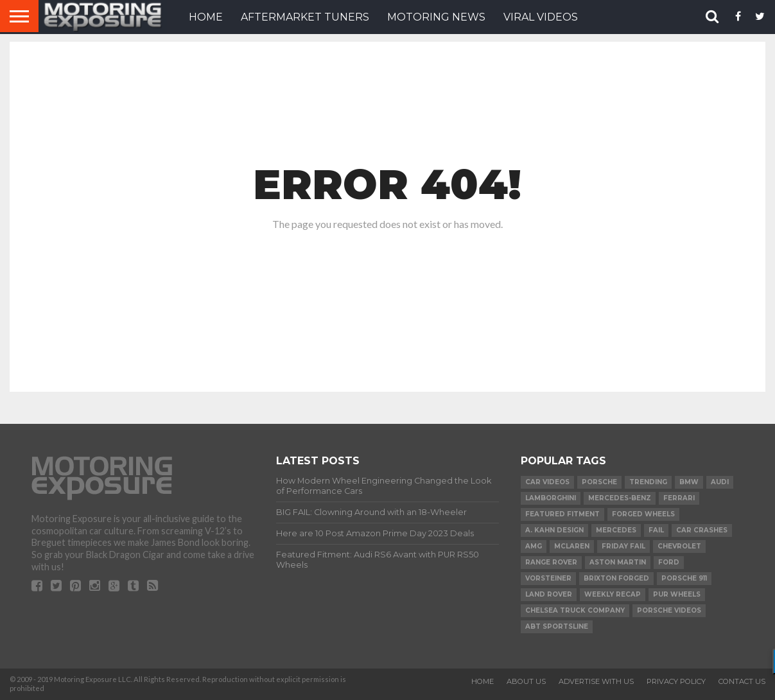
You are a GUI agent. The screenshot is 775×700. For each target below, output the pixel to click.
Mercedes (616, 530)
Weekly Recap (613, 594)
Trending (648, 482)
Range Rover (551, 562)
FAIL (656, 530)
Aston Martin (618, 562)
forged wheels (643, 514)
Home (483, 681)
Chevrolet (679, 546)
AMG (534, 546)
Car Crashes (702, 530)
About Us (526, 681)
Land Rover (549, 594)
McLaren (572, 546)
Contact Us (742, 681)
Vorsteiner (548, 578)
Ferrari (679, 498)
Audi (720, 482)
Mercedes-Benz (620, 498)
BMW (689, 482)
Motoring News (436, 17)
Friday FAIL (623, 546)
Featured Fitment (562, 514)
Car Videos (547, 482)
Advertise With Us (596, 681)
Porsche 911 (684, 578)
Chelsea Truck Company (575, 610)
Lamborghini (551, 498)
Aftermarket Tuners (305, 17)
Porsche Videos (669, 610)
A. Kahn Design (554, 530)
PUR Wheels (677, 594)
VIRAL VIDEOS (541, 17)
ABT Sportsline (557, 626)
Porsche (599, 482)
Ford (669, 562)
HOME (206, 17)
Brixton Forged (616, 578)
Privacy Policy (676, 681)
